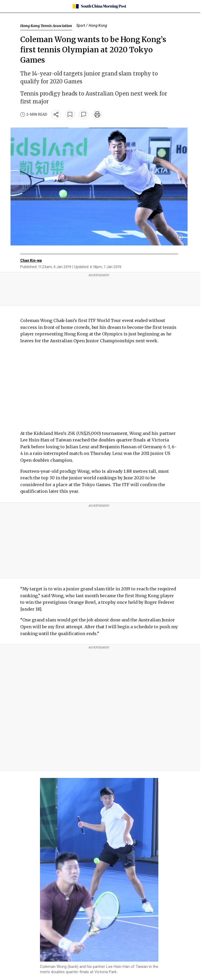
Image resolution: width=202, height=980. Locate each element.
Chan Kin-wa (31, 260)
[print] (97, 114)
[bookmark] (70, 114)
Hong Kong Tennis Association (46, 26)
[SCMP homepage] (99, 6)
